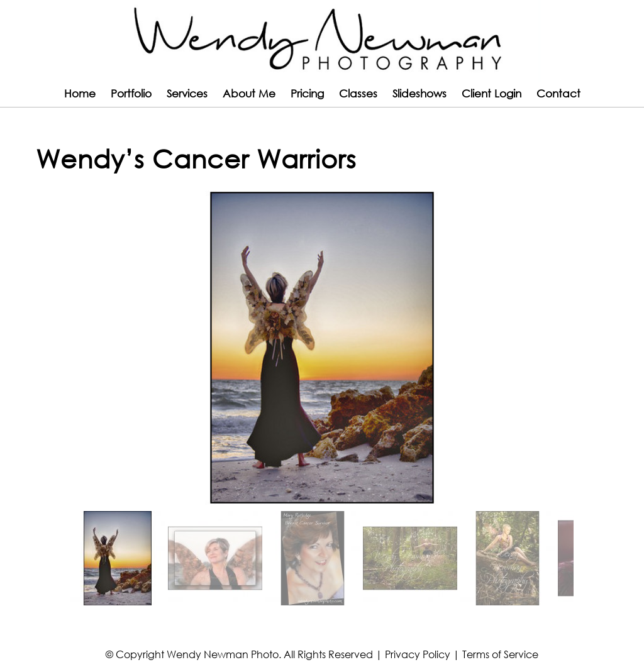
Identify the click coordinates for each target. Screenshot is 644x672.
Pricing (307, 93)
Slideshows (419, 93)
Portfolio (131, 93)
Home (80, 93)
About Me (249, 93)
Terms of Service (500, 654)
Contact (558, 93)
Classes (358, 93)
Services (187, 93)
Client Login (491, 93)
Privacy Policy (418, 654)
